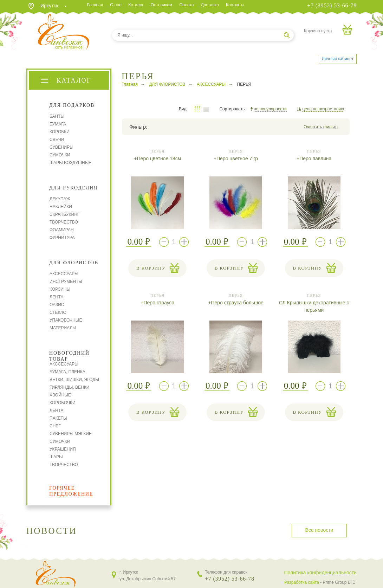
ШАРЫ (56, 457)
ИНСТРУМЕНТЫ (66, 282)
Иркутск (49, 6)
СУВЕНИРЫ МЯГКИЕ (71, 434)
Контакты (235, 5)
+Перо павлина (314, 159)
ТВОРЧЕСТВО (64, 222)
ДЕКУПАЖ (60, 199)
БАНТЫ (57, 116)
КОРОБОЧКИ (63, 403)
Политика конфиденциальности (320, 573)
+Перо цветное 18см (157, 159)
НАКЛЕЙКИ (61, 207)
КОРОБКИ (60, 132)
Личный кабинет (338, 59)
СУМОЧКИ (60, 155)
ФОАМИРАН (62, 230)
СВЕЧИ (57, 140)
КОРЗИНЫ (60, 289)
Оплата (186, 5)
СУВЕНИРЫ (61, 147)
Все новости (319, 530)
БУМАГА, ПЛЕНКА (67, 372)
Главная (95, 5)
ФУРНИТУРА (62, 238)
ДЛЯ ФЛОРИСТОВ (167, 84)
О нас (116, 5)
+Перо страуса (157, 303)
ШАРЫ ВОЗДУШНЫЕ (70, 163)
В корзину (151, 268)
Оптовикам (161, 5)
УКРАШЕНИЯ (63, 449)
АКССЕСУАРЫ (64, 364)
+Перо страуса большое (236, 303)
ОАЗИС (57, 305)
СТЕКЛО (58, 312)
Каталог (136, 5)
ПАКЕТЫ (58, 418)
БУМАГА (58, 124)
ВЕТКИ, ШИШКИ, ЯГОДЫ (74, 380)
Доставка (210, 5)
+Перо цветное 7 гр (236, 159)
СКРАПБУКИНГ (64, 214)
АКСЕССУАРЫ (64, 274)
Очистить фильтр (321, 127)
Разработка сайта (302, 582)
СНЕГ (55, 426)
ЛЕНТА (56, 297)
